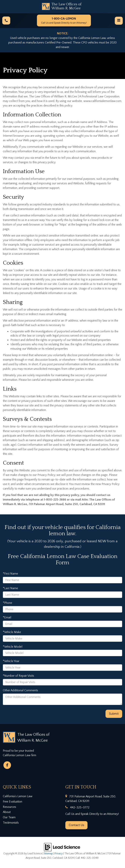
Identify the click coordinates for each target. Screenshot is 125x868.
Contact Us (76, 825)
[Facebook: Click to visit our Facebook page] (7, 765)
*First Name (10, 574)
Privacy (59, 854)
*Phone (7, 603)
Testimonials (11, 823)
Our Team (9, 817)
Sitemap (48, 854)
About (7, 812)
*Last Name (10, 588)
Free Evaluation (12, 802)
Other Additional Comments (20, 690)
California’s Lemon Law (18, 796)
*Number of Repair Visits (18, 676)
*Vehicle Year (11, 661)
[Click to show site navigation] (119, 21)
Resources (9, 807)
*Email (7, 617)
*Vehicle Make (12, 632)
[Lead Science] (62, 847)
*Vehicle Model (13, 647)
